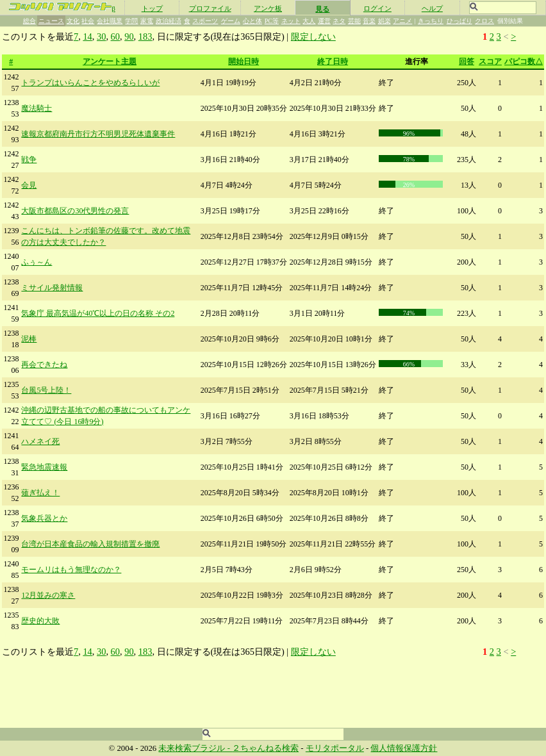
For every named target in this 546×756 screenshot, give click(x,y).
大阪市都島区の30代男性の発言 (75, 211)
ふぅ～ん (37, 262)
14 (87, 37)
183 (145, 37)
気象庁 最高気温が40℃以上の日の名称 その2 (98, 313)
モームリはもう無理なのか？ (71, 570)
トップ (152, 8)
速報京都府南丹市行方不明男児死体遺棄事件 (98, 134)
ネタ (339, 21)
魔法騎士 (37, 108)
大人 (309, 21)
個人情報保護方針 (404, 748)
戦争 (29, 160)
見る (322, 9)
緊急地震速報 (44, 467)
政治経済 (169, 21)
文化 (73, 21)
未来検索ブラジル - (195, 748)
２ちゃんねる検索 (265, 748)
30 (101, 37)
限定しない (313, 37)
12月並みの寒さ (48, 595)
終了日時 (333, 62)
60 (115, 37)
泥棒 (29, 339)
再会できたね (44, 365)
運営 (324, 21)
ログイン (377, 8)
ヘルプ (432, 8)
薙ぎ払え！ (40, 493)
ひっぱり (459, 21)
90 (129, 37)
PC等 (272, 21)
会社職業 (110, 21)
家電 (147, 21)
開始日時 (244, 62)
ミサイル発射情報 (52, 288)
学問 (131, 21)
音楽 (369, 21)
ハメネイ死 (40, 441)
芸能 (354, 21)
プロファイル (210, 8)
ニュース (51, 21)
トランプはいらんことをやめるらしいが (90, 83)
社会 (88, 21)
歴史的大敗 (40, 621)
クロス (484, 21)
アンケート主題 (110, 62)
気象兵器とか (44, 518)
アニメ (402, 21)
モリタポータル (335, 748)
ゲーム (231, 21)
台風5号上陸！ (46, 390)
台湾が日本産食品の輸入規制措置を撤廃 (90, 544)
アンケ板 (268, 8)
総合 (29, 21)
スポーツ (205, 21)
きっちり (431, 21)
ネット (291, 21)
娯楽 (385, 21)
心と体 (252, 21)
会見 (29, 185)
